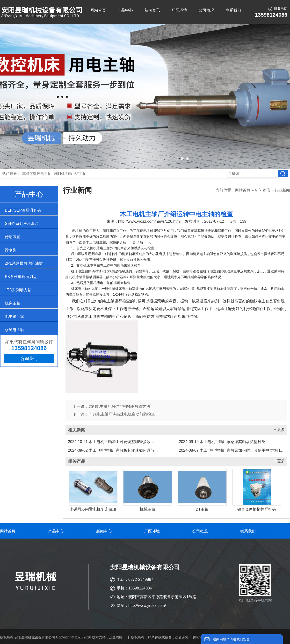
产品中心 (125, 10)
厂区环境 (179, 10)
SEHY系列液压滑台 (22, 224)
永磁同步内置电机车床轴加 (93, 509)
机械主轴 (147, 509)
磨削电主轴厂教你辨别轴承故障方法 (119, 406)
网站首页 (98, 10)
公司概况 (206, 10)
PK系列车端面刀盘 (21, 277)
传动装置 (13, 237)
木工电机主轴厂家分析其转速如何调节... (113, 450)
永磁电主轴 (14, 330)
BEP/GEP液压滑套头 (23, 210)
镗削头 (11, 250)
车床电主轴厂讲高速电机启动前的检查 (122, 414)
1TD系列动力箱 (18, 290)
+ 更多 (279, 430)
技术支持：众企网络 (107, 637)
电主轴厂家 (14, 316)
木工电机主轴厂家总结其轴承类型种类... (224, 442)
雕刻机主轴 (63, 174)
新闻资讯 (152, 10)
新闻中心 (104, 531)
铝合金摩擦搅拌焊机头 (257, 509)
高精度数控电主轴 (37, 174)
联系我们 (233, 10)
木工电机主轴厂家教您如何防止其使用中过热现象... (232, 450)
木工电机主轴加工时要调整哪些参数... (111, 442)
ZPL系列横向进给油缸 (24, 263)
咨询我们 (29, 359)
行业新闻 (282, 190)
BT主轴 (80, 174)
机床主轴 (13, 303)
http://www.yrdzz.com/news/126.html (149, 221)
